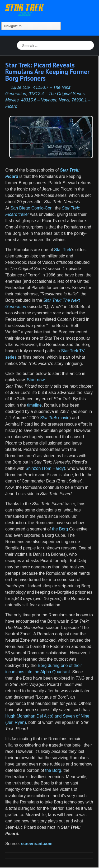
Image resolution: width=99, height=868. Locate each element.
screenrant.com (37, 844)
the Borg (60, 529)
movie (55, 418)
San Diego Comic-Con (32, 208)
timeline (34, 405)
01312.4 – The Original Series (57, 94)
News (64, 100)
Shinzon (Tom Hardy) (45, 468)
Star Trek (63, 250)
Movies (12, 100)
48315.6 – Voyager (39, 100)
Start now (35, 380)
